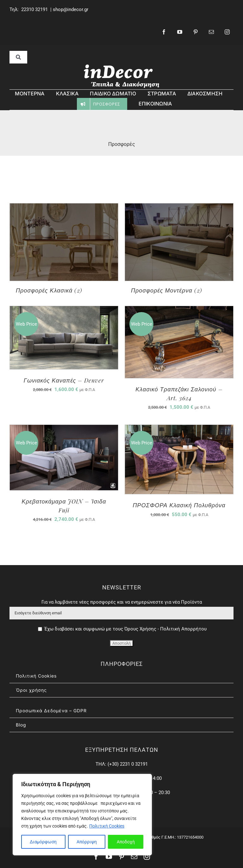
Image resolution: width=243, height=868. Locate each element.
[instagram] (227, 32)
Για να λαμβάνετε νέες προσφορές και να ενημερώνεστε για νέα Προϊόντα (122, 602)
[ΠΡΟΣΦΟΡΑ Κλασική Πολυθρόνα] (179, 429)
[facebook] (164, 32)
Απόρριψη (87, 842)
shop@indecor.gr (71, 9)
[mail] (211, 32)
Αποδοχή (126, 842)
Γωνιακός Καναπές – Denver (64, 380)
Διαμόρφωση (43, 842)
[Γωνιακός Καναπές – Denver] (64, 310)
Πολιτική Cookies (107, 826)
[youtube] (180, 32)
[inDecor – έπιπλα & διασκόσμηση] (121, 66)
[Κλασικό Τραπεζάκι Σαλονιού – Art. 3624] (179, 310)
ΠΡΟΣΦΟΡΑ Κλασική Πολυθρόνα (179, 505)
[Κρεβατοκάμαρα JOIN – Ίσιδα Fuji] (64, 429)
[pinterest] (196, 32)
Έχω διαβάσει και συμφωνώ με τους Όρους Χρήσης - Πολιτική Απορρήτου (125, 629)
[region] (82, 815)
